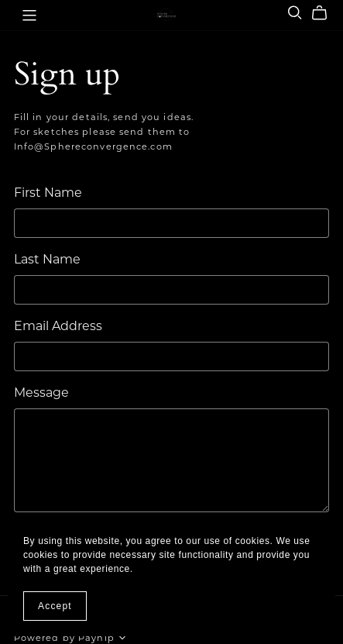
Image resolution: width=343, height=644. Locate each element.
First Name (48, 193)
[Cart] (326, 13)
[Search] (295, 13)
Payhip (96, 638)
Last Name (47, 259)
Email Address (58, 326)
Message (41, 393)
